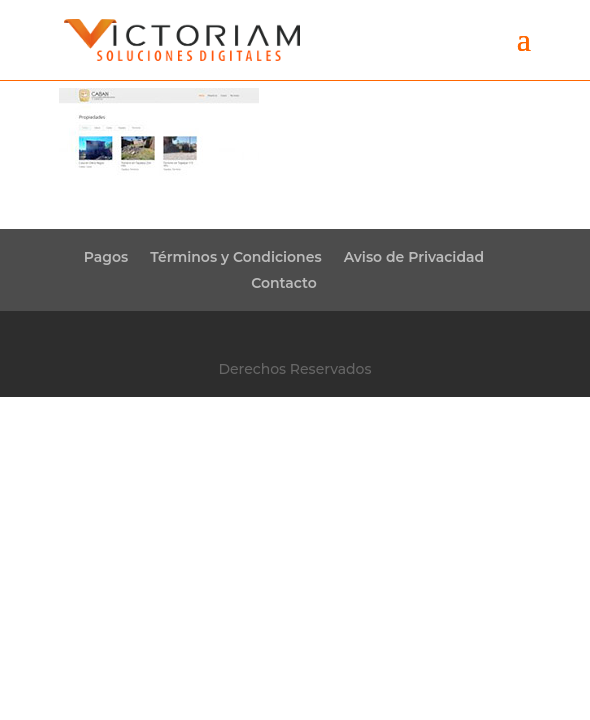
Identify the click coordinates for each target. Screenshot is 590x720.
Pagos (106, 257)
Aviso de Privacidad (414, 257)
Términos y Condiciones (235, 257)
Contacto (284, 283)
